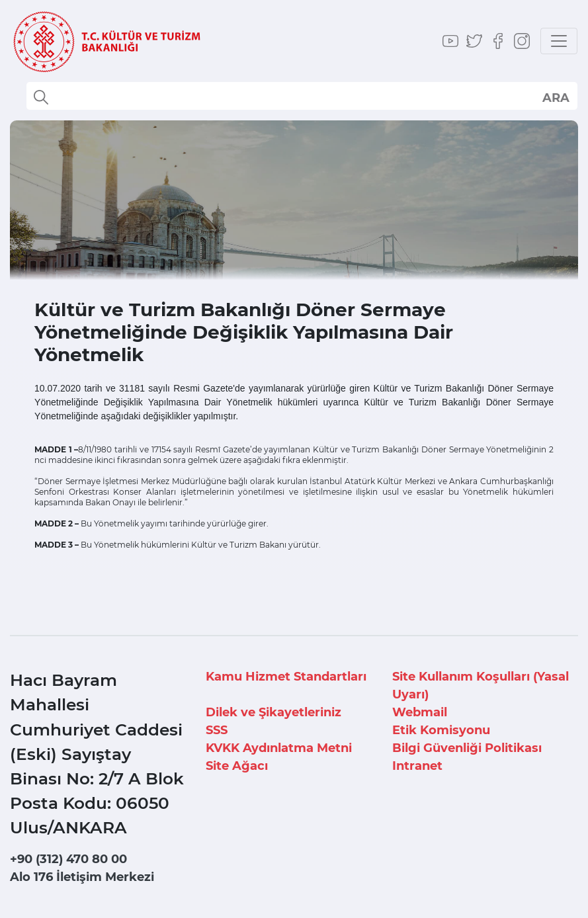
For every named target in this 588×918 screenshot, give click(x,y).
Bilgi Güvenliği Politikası (467, 748)
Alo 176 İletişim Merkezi (82, 877)
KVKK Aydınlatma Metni (279, 748)
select (555, 97)
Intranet (417, 766)
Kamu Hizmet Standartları (286, 677)
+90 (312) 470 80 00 (68, 859)
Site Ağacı (237, 766)
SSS (217, 730)
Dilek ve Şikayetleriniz (273, 712)
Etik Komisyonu (441, 730)
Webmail (420, 712)
